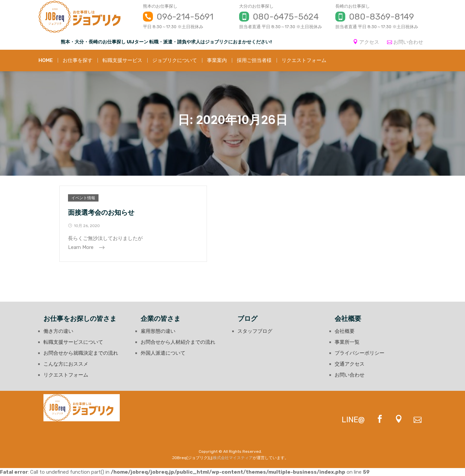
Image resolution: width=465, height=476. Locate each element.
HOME (46, 60)
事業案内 (217, 60)
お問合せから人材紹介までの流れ (178, 342)
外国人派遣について (163, 353)
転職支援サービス (122, 60)
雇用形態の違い (158, 331)
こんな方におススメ (66, 364)
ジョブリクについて (175, 60)
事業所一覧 (347, 342)
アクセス (369, 42)
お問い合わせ (408, 42)
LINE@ (353, 420)
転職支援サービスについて (73, 342)
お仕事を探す (78, 60)
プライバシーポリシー (360, 353)
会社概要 (345, 331)
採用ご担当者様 (254, 60)
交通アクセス (350, 364)
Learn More (81, 247)
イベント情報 (83, 198)
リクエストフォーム (304, 60)
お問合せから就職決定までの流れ (81, 353)
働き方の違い (58, 331)
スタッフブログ (255, 331)
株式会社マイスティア (233, 458)
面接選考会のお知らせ (101, 212)
